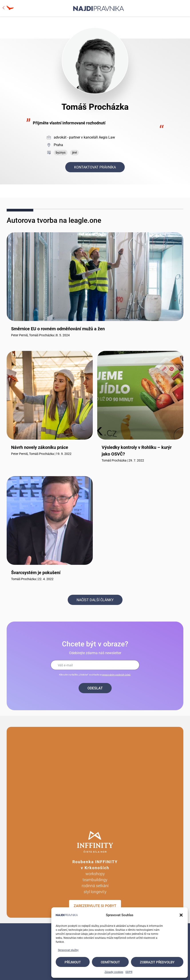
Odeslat (95, 688)
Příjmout (73, 962)
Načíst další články (95, 600)
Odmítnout (110, 962)
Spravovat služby (68, 950)
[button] (181, 915)
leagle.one (85, 220)
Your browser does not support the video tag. (95, 777)
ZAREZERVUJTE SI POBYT (95, 906)
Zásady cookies (114, 972)
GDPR (129, 972)
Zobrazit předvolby (157, 962)
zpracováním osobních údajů (116, 675)
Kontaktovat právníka (95, 167)
